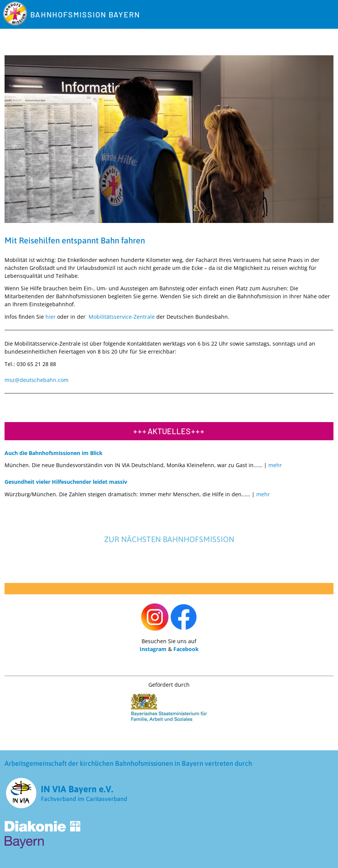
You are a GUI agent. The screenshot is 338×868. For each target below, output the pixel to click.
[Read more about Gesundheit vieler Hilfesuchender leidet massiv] (262, 494)
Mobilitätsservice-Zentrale (122, 317)
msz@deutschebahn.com (37, 380)
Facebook (186, 649)
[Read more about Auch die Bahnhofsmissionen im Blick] (274, 465)
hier (51, 317)
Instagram (153, 649)
